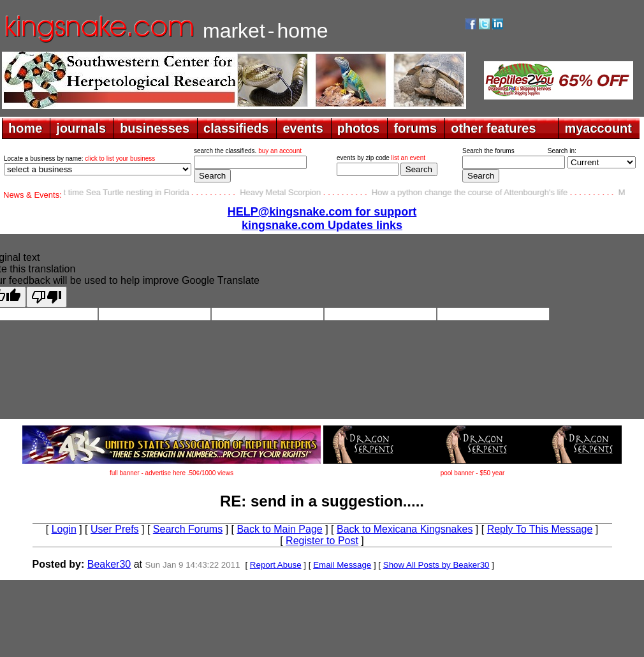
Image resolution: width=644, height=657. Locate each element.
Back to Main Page (279, 529)
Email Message (342, 565)
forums (415, 128)
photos (359, 128)
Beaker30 (109, 564)
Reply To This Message (540, 529)
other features (493, 128)
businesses (155, 128)
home (25, 128)
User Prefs (115, 529)
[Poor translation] (47, 297)
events (303, 128)
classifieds (236, 128)
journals (81, 128)
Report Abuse (276, 565)
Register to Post (322, 541)
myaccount (598, 128)
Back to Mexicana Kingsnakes (405, 529)
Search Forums (188, 529)
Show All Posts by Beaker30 (436, 565)
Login (64, 529)
